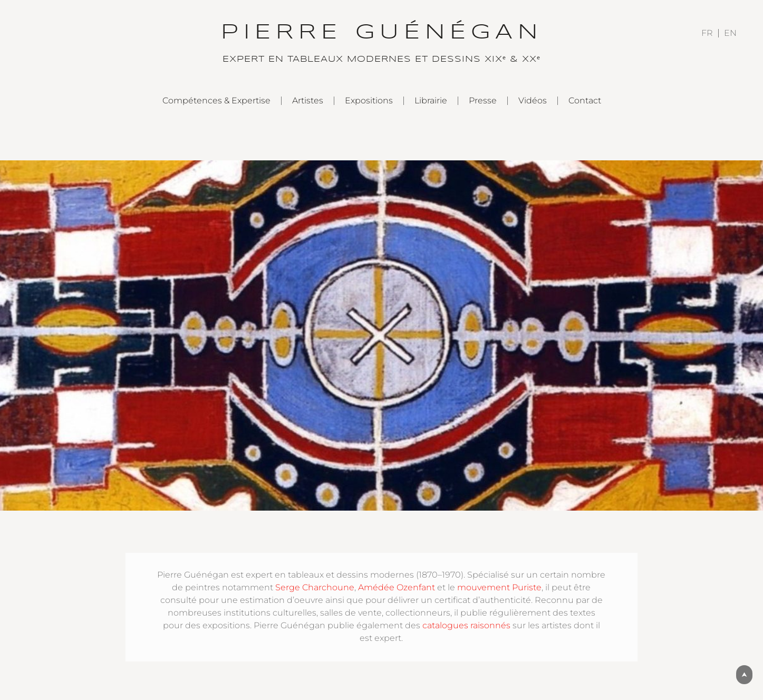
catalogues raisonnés (466, 625)
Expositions (369, 100)
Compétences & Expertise (216, 100)
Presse (483, 100)
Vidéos (533, 100)
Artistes (308, 100)
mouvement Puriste (499, 587)
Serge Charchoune (315, 587)
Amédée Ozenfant (397, 587)
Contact (585, 100)
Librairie (431, 100)
